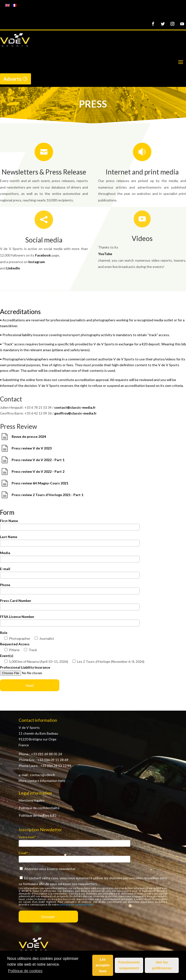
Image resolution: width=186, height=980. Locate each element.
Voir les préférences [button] (162, 965)
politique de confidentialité (76, 904)
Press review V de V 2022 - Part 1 (38, 460)
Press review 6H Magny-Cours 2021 (40, 483)
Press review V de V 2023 (32, 448)
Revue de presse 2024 (29, 436)
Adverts (12, 79)
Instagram (37, 262)
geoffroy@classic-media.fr (75, 413)
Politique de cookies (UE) (37, 815)
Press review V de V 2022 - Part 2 (38, 471)
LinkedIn (13, 268)
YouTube (105, 254)
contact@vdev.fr (43, 775)
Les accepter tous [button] (103, 965)
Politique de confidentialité (39, 808)
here (62, 781)
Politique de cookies (25, 971)
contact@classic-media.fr (75, 407)
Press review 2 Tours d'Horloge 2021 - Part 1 (47, 495)
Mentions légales (32, 800)
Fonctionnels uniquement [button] (129, 965)
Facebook (43, 255)
